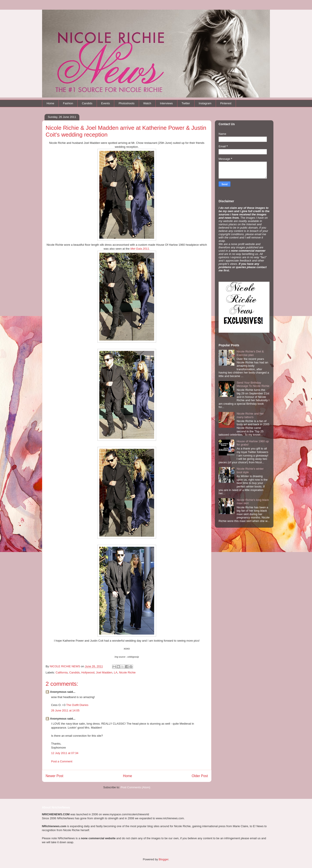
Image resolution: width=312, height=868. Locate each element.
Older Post (200, 776)
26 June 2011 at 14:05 (65, 710)
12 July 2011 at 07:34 (65, 753)
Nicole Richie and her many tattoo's (250, 415)
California (62, 672)
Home (51, 103)
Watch (147, 103)
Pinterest (226, 103)
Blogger (164, 859)
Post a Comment (62, 761)
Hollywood (88, 672)
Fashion (68, 103)
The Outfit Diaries (77, 705)
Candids (87, 103)
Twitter (186, 103)
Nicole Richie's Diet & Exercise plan (250, 353)
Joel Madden (104, 672)
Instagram (205, 103)
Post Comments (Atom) (135, 787)
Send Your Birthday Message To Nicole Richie (253, 384)
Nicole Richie (127, 672)
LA (116, 672)
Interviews (167, 103)
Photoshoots (127, 103)
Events (105, 103)
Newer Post (54, 776)
